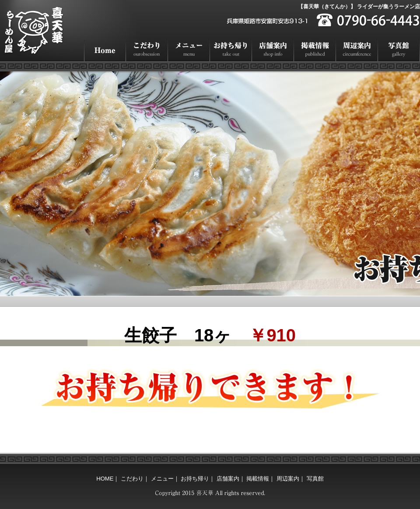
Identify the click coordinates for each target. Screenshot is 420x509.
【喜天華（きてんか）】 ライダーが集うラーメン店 (359, 7)
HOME (105, 51)
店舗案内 (273, 51)
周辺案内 (357, 51)
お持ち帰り (231, 51)
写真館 (399, 51)
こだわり (147, 51)
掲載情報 (315, 51)
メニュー (189, 51)
